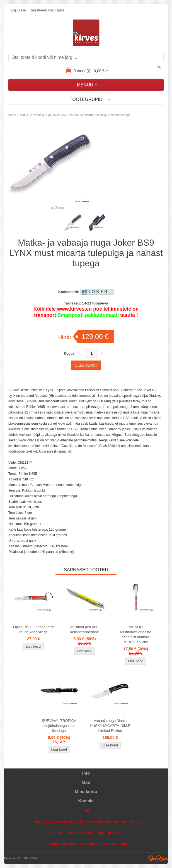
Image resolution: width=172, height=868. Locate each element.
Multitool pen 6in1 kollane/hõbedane (85, 629)
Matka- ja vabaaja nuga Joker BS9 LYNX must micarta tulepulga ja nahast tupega (75, 115)
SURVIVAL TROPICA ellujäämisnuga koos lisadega (59, 726)
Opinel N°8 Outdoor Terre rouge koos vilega (34, 629)
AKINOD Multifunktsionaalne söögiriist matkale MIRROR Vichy (136, 634)
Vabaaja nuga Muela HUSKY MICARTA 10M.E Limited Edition (110, 726)
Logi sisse (18, 10)
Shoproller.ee (158, 858)
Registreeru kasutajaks (47, 10)
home (12, 115)
